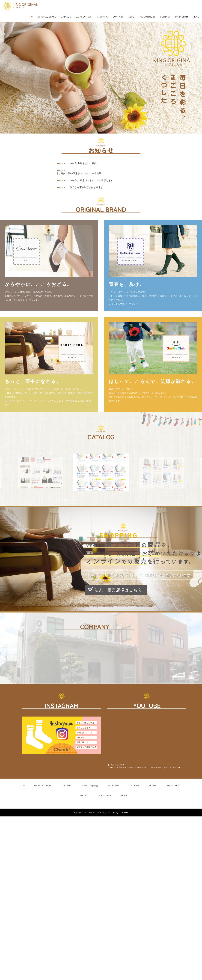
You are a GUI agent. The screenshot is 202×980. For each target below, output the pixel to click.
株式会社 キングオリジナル (100, 813)
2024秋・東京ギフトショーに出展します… (93, 180)
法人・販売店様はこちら (115, 590)
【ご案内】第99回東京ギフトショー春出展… (80, 173)
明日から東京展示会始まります (86, 187)
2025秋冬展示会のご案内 (83, 163)
